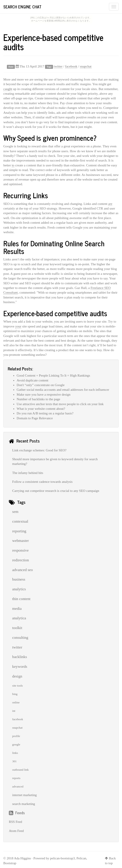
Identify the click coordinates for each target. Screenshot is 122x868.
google (16, 744)
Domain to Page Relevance (35, 418)
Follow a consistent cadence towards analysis (42, 482)
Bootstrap (10, 863)
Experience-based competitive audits (53, 42)
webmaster (21, 541)
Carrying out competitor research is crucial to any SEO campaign (56, 491)
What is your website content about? (41, 409)
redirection (21, 560)
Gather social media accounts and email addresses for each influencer (63, 390)
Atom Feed (16, 831)
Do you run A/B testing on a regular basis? (45, 413)
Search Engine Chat (22, 7)
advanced (18, 786)
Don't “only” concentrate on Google (41, 385)
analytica (19, 618)
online (16, 702)
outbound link (20, 770)
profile (16, 736)
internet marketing (24, 795)
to (13, 165)
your (18, 326)
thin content (21, 599)
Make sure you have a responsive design (43, 395)
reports (16, 778)
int (14, 711)
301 (14, 761)
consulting (20, 638)
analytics (19, 589)
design (17, 676)
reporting (19, 531)
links (15, 753)
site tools (18, 686)
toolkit (17, 628)
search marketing (24, 804)
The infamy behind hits (28, 473)
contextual (20, 521)
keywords (20, 667)
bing (15, 694)
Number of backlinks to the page (38, 399)
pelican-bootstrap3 (63, 858)
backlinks (20, 657)
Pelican (81, 858)
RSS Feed (16, 822)
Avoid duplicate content (32, 380)
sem (15, 512)
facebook (71, 66)
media (17, 609)
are (110, 204)
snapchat (86, 66)
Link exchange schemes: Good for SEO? (39, 450)
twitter (58, 66)
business (19, 579)
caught (8, 89)
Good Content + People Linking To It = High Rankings (53, 375)
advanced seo (23, 570)
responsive (20, 550)
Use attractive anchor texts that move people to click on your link (60, 404)
